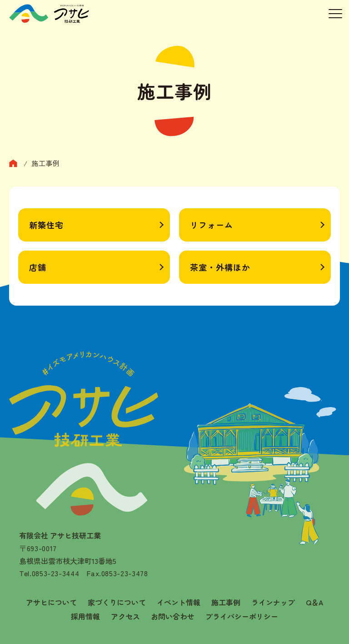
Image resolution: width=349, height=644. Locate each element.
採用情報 (85, 616)
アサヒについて (51, 602)
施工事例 (226, 602)
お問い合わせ (173, 616)
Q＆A (315, 602)
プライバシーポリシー (242, 616)
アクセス (125, 616)
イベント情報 (179, 602)
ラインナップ (273, 602)
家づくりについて (117, 602)
